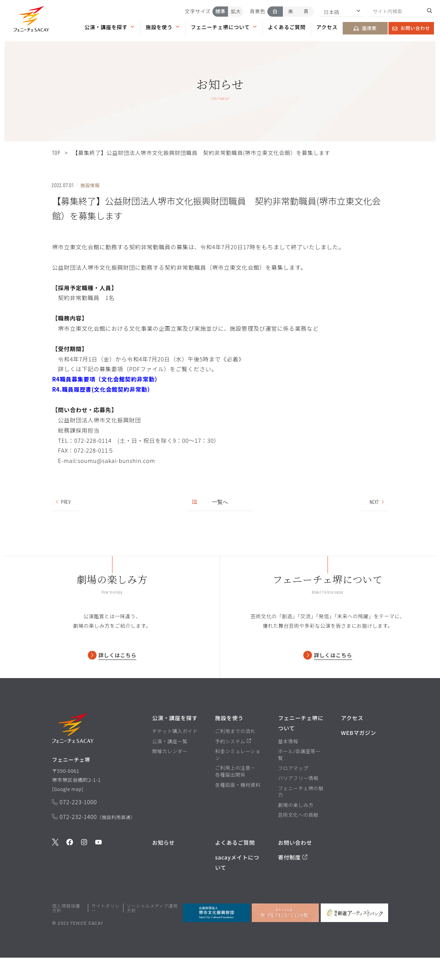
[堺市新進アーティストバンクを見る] (354, 935)
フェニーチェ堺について (224, 27)
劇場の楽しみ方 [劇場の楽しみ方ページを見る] (296, 827)
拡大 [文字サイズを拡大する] (236, 11)
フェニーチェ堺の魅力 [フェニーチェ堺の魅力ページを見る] (301, 814)
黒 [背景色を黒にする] (291, 11)
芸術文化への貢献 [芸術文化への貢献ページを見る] (298, 837)
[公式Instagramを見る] (84, 867)
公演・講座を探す (110, 27)
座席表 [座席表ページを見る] (365, 28)
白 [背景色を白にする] (275, 11)
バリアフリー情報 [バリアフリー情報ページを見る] (298, 800)
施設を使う (163, 27)
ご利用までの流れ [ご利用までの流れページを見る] (235, 753)
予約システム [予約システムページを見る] (233, 763)
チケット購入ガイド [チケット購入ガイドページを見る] (175, 753)
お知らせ (164, 865)
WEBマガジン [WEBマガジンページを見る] (358, 755)
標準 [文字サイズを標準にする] (220, 11)
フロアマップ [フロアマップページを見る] (293, 790)
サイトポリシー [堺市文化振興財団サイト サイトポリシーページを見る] (105, 930)
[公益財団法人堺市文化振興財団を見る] (216, 935)
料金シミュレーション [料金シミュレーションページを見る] (238, 777)
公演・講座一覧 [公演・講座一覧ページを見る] (170, 763)
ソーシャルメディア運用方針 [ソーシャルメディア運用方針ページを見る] (152, 930)
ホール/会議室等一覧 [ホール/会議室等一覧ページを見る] (299, 777)
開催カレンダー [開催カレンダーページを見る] (170, 774)
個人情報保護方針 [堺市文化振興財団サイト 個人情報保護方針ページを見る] (66, 930)
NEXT (377, 502)
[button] (31, 20)
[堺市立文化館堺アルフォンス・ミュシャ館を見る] (285, 935)
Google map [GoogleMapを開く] (69, 813)
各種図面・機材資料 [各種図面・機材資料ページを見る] (238, 807)
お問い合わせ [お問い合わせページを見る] (411, 28)
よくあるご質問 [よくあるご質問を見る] (235, 865)
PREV (63, 502)
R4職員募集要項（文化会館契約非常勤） (106, 379)
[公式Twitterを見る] (55, 867)
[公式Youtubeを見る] (98, 867)
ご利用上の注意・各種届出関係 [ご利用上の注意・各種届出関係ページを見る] (235, 793)
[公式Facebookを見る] (70, 867)
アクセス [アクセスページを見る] (327, 27)
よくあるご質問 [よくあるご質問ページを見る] (287, 27)
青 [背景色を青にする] (306, 11)
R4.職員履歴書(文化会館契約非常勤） (102, 389)
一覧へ (211, 502)
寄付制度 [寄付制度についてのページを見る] (293, 879)
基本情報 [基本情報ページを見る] (288, 763)
